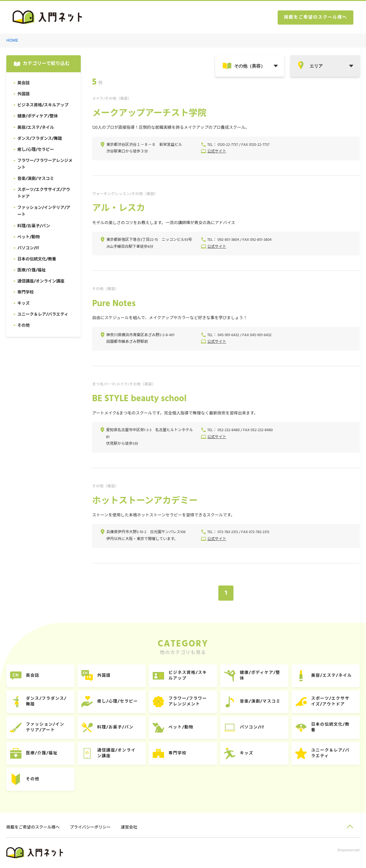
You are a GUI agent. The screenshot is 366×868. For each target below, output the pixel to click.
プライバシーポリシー (90, 827)
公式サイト (217, 152)
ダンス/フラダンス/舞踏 (46, 702)
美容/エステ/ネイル (331, 676)
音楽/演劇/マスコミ (260, 702)
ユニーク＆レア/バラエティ (330, 753)
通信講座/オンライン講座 (116, 753)
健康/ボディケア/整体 (260, 676)
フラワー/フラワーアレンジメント (188, 702)
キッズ (247, 753)
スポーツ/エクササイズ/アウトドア (330, 702)
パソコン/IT (252, 727)
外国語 (104, 676)
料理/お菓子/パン (115, 727)
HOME (12, 41)
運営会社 (129, 827)
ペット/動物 (181, 727)
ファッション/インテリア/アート (45, 727)
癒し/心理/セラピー (118, 702)
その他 (33, 779)
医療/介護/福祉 (42, 753)
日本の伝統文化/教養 (330, 727)
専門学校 (177, 753)
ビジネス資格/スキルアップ (188, 676)
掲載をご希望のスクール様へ (316, 18)
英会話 (33, 676)
